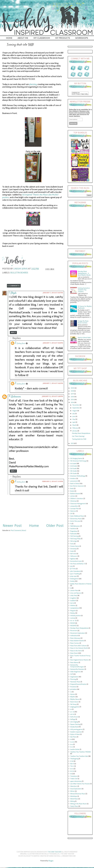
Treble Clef (74, 779)
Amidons (73, 479)
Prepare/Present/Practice (78, 685)
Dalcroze (73, 512)
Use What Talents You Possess (80, 784)
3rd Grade (73, 469)
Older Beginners (75, 672)
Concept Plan (75, 509)
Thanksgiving (74, 759)
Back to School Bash (84, 338)
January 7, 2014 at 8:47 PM (53, 293)
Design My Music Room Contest (83, 322)
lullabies (73, 606)
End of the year (75, 522)
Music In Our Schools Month (79, 649)
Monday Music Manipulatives (81, 434)
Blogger (51, 861)
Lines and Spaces (76, 594)
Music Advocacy (75, 639)
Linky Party (74, 596)
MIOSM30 (73, 626)
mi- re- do (73, 621)
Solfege (73, 720)
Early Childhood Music (77, 517)
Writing (72, 802)
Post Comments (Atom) (18, 530)
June (74, 417)
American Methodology (78, 476)
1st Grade (73, 464)
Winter (72, 792)
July (74, 414)
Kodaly (72, 582)
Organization (74, 677)
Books (72, 492)
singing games (75, 707)
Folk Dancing (74, 537)
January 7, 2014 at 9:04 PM (53, 343)
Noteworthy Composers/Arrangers (77, 666)
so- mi (72, 712)
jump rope (73, 577)
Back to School (75, 484)
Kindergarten (74, 579)
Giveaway (73, 549)
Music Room (74, 654)
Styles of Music (75, 735)
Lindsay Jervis (21, 344)
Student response (76, 732)
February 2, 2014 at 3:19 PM (53, 481)
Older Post (55, 526)
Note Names (74, 663)
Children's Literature (77, 499)
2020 (73, 389)
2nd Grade (74, 467)
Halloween (74, 557)
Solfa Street (74, 717)
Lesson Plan (74, 591)
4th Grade (73, 472)
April (74, 423)
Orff (72, 675)
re (71, 692)
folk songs (73, 542)
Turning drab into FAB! (79, 440)
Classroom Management (78, 504)
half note (73, 554)
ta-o (72, 747)
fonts (72, 544)
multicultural (74, 636)
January (75, 431)
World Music (74, 799)
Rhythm (73, 697)
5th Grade (73, 474)
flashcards (73, 534)
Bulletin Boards (19, 272)
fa (71, 524)
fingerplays (74, 532)
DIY (71, 514)
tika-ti (72, 764)
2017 (72, 394)
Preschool (73, 687)
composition (74, 507)
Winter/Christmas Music (78, 794)
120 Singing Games (76, 459)
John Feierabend (75, 572)
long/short (73, 599)
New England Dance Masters (79, 660)
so (71, 710)
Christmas (73, 502)
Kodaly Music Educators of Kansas (81, 584)
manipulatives (75, 609)
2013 (72, 444)
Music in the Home (76, 651)
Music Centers (75, 644)
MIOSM (73, 624)
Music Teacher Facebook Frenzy (80, 656)
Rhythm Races (75, 700)
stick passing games (76, 730)
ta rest (72, 742)
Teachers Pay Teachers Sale (79, 757)
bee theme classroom (77, 487)
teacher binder (75, 750)
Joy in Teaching (75, 574)
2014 (72, 403)
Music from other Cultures (78, 646)
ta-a (72, 745)
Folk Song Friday (75, 539)
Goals (72, 552)
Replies (17, 338)
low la (72, 604)
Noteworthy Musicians (77, 670)
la (71, 589)
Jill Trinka (73, 569)
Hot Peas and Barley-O (78, 564)
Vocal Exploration (76, 789)
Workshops (74, 797)
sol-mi (72, 715)
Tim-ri (72, 767)
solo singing (74, 722)
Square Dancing (75, 725)
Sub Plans (73, 737)
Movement (74, 631)
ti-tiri (72, 762)
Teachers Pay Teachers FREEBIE (80, 752)
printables (73, 690)
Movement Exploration (78, 634)
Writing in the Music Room (78, 804)
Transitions (74, 777)
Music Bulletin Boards (77, 641)
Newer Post (12, 526)
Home (34, 526)
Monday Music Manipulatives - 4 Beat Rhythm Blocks (84, 274)
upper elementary (76, 782)
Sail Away (73, 705)
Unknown (16, 397)
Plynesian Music (75, 682)
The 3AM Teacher (54, 852)
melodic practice (75, 616)
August (75, 411)
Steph (13, 293)
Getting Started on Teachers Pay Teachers (84, 290)
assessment (74, 482)
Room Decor (74, 702)
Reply (13, 332)
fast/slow (73, 529)
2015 (72, 400)
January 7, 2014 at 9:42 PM (53, 383)
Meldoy (73, 614)
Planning (73, 680)
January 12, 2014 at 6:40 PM (52, 396)
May (74, 420)
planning (33, 84)
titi (71, 774)
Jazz (72, 567)
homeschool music (76, 562)
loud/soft (73, 601)
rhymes (73, 695)
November (76, 406)
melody (73, 619)
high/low (73, 559)
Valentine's (74, 787)
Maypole (73, 611)
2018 (72, 392)
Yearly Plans (74, 807)
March (75, 426)
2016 (72, 397)
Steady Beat (74, 727)
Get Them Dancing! (78, 437)
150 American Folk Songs (78, 461)
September (76, 408)
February (75, 428)
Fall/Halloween (75, 527)
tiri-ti (72, 769)
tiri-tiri (72, 772)
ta (71, 740)
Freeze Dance (75, 547)
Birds (72, 489)
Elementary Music (76, 519)
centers (73, 497)
